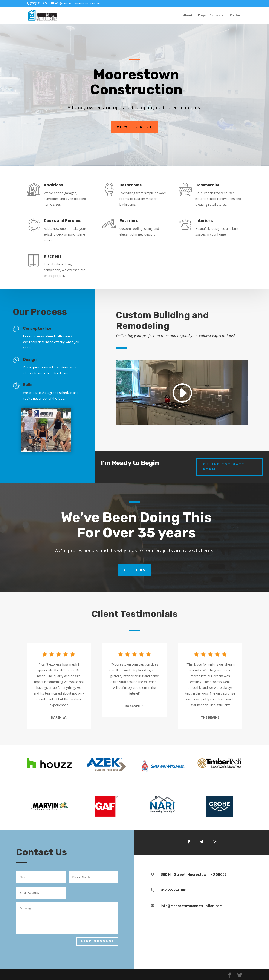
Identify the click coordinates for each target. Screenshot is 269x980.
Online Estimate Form (224, 467)
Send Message (97, 941)
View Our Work (134, 127)
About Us (135, 570)
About (188, 15)
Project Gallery (209, 15)
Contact (236, 15)
